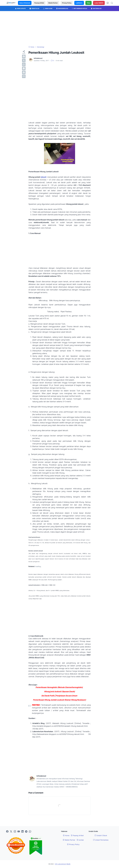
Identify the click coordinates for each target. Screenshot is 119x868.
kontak (80, 840)
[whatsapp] (24, 64)
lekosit (44, 177)
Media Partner (53, 3)
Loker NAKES (99, 3)
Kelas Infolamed (25, 3)
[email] (24, 76)
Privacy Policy (67, 3)
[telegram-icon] (26, 832)
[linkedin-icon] (22, 832)
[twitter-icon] (11, 832)
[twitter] (24, 60)
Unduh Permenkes (101, 840)
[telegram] (24, 68)
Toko (88, 3)
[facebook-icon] (7, 832)
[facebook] (24, 56)
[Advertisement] (60, 29)
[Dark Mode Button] (108, 3)
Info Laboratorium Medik (63, 864)
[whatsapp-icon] (30, 832)
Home (66, 835)
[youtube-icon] (19, 832)
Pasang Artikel (39, 3)
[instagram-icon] (15, 832)
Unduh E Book (101, 835)
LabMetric (79, 3)
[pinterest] (24, 72)
